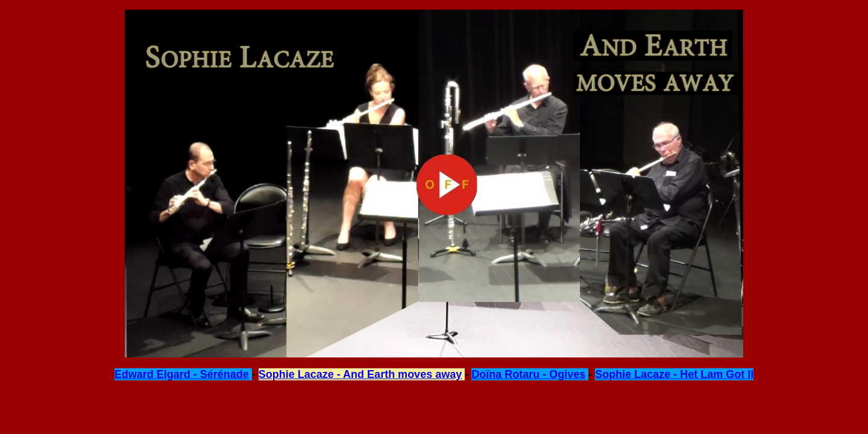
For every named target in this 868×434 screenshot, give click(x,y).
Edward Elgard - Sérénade (182, 374)
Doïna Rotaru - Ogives (528, 374)
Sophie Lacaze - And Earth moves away (360, 374)
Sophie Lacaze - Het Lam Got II (674, 374)
